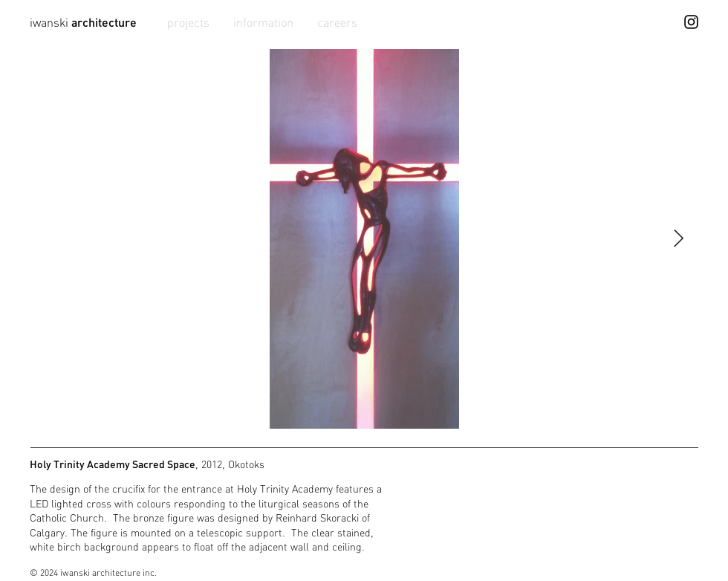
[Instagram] (691, 22)
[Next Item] (679, 239)
